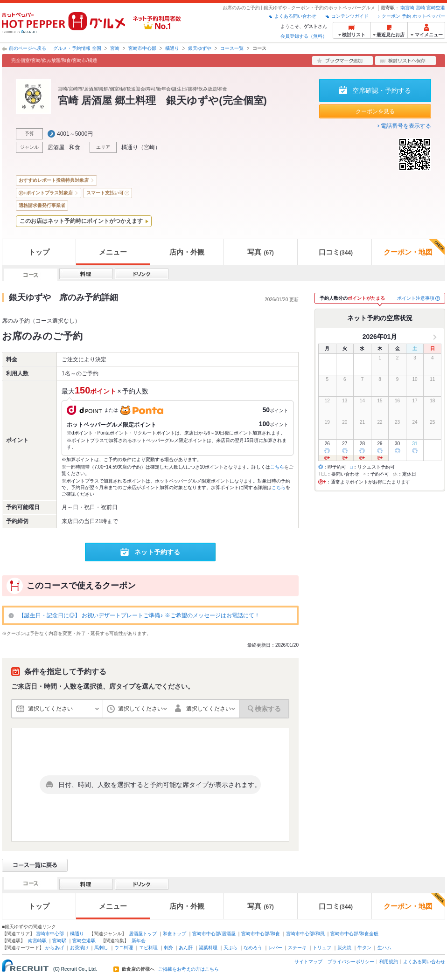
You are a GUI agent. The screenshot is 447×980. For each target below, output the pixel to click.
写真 (260, 252)
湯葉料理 (208, 948)
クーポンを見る (375, 111)
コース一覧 (232, 48)
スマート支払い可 (105, 193)
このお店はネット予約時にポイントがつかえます (81, 221)
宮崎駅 (59, 941)
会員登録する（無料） (304, 36)
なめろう (253, 948)
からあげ (55, 948)
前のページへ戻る (28, 48)
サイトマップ (308, 962)
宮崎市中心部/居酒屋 (214, 934)
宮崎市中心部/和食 (261, 934)
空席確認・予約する (382, 90)
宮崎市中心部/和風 (305, 934)
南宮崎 (407, 8)
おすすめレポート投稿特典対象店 (54, 180)
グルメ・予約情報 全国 (77, 48)
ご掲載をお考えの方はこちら (189, 969)
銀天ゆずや (200, 48)
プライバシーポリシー (351, 962)
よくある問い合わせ (295, 16)
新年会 (139, 941)
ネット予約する (157, 552)
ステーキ (297, 948)
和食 (75, 147)
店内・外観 (187, 252)
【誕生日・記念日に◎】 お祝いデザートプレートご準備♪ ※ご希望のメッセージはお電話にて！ (139, 615)
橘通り (172, 48)
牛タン (364, 948)
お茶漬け (79, 948)
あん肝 (186, 948)
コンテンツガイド (350, 16)
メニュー (113, 252)
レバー (275, 948)
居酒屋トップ (143, 934)
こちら (277, 467)
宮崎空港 (436, 8)
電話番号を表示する (406, 126)
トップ (39, 252)
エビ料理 (148, 948)
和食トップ (175, 934)
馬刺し (101, 948)
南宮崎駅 (37, 941)
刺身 (168, 948)
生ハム (384, 948)
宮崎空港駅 (84, 941)
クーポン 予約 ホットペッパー (413, 16)
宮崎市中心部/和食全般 (354, 934)
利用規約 (389, 962)
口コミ (336, 252)
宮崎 (420, 8)
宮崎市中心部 (142, 48)
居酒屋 (56, 147)
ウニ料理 (124, 948)
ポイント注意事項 (416, 298)
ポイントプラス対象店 (49, 193)
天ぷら (230, 948)
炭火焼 (344, 948)
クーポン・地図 (414, 248)
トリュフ (322, 948)
